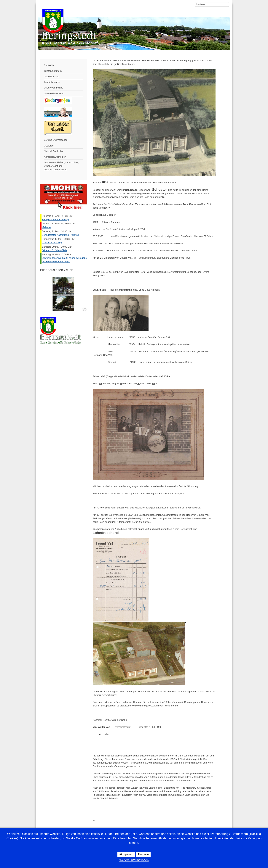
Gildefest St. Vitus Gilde (54, 250)
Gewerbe (49, 146)
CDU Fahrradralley (52, 243)
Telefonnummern (53, 71)
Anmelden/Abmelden (55, 157)
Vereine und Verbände (56, 140)
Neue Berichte (51, 77)
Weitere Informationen (134, 860)
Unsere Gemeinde (54, 88)
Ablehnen (143, 854)
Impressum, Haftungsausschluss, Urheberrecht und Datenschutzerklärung (61, 166)
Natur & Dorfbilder (53, 151)
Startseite (49, 65)
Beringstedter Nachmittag (55, 219)
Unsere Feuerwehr (54, 93)
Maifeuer (47, 227)
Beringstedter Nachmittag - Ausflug (60, 235)
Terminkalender (52, 82)
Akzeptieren (126, 854)
